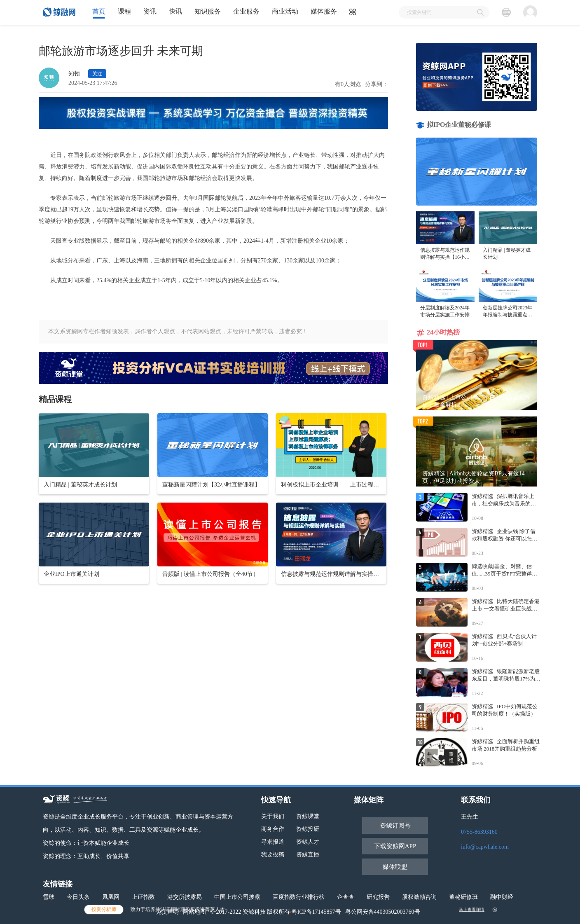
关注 (97, 74)
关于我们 (273, 816)
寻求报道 (273, 842)
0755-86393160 (479, 832)
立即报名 (290, 910)
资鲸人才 (308, 842)
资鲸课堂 (308, 816)
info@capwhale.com (485, 847)
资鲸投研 (308, 829)
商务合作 (273, 829)
